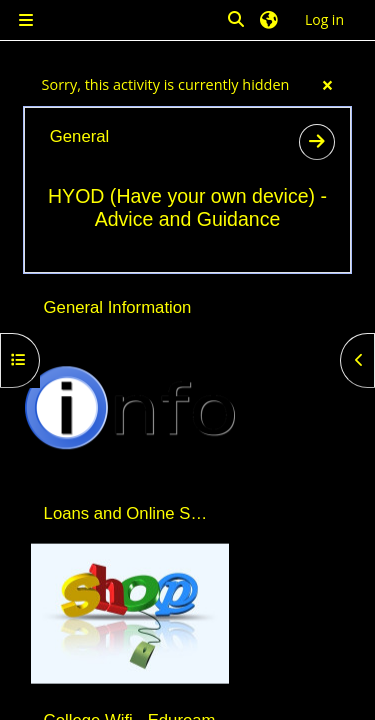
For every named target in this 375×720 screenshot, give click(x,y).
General (79, 136)
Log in (324, 19)
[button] (237, 20)
